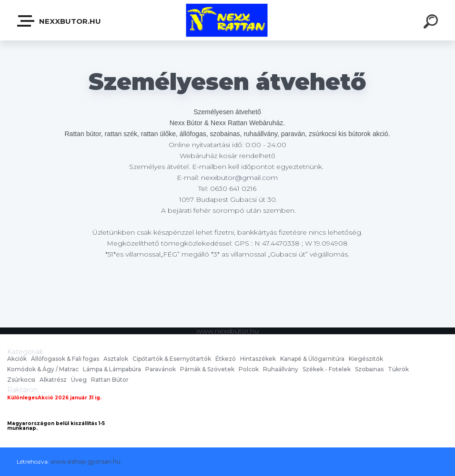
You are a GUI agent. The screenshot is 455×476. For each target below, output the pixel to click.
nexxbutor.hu (60, 21)
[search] (432, 23)
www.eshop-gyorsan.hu (86, 461)
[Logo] (227, 20)
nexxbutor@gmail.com (239, 178)
